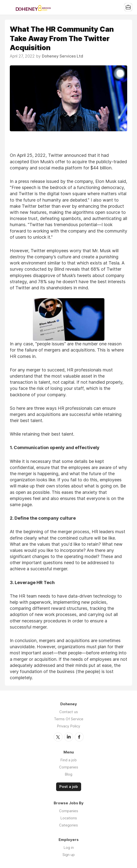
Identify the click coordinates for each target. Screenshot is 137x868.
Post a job (69, 787)
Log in (69, 847)
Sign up (69, 855)
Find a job (68, 760)
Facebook (79, 737)
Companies (69, 767)
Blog (68, 774)
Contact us (69, 712)
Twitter (58, 737)
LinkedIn (69, 737)
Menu (9, 7)
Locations (69, 818)
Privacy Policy (68, 726)
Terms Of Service (69, 719)
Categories (68, 825)
